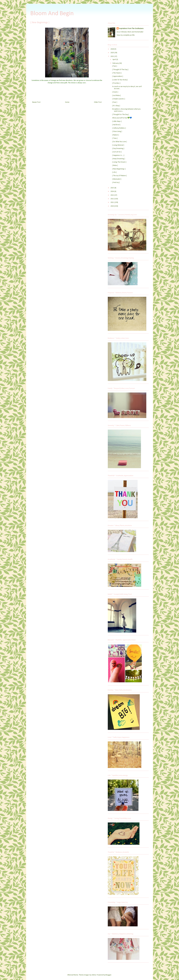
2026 (112, 49)
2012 (112, 199)
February (116, 63)
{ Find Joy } (116, 182)
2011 (112, 202)
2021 (112, 56)
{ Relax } (115, 165)
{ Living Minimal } (118, 145)
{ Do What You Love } (119, 142)
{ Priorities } (116, 83)
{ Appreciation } (118, 76)
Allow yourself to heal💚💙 (122, 118)
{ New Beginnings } (119, 169)
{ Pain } (115, 66)
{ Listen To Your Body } (120, 80)
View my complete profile (126, 35)
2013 (112, 195)
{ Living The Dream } (119, 162)
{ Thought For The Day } (120, 115)
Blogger (108, 975)
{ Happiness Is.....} (118, 155)
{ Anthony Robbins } (119, 128)
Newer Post (36, 102)
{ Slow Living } (117, 131)
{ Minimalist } (117, 179)
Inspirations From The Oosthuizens (131, 29)
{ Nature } (115, 135)
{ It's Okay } (116, 106)
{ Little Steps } (117, 121)
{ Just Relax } (116, 96)
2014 (112, 191)
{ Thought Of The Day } (120, 70)
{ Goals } (115, 92)
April (114, 60)
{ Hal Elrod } (116, 125)
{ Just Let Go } (117, 152)
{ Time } (115, 138)
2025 (112, 53)
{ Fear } (115, 102)
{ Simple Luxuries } (119, 99)
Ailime (94, 975)
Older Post (98, 102)
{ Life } (114, 172)
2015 (112, 188)
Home (67, 102)
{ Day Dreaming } (118, 149)
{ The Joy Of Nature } (119, 176)
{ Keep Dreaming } (119, 159)
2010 (112, 206)
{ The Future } (117, 73)
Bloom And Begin (52, 14)
